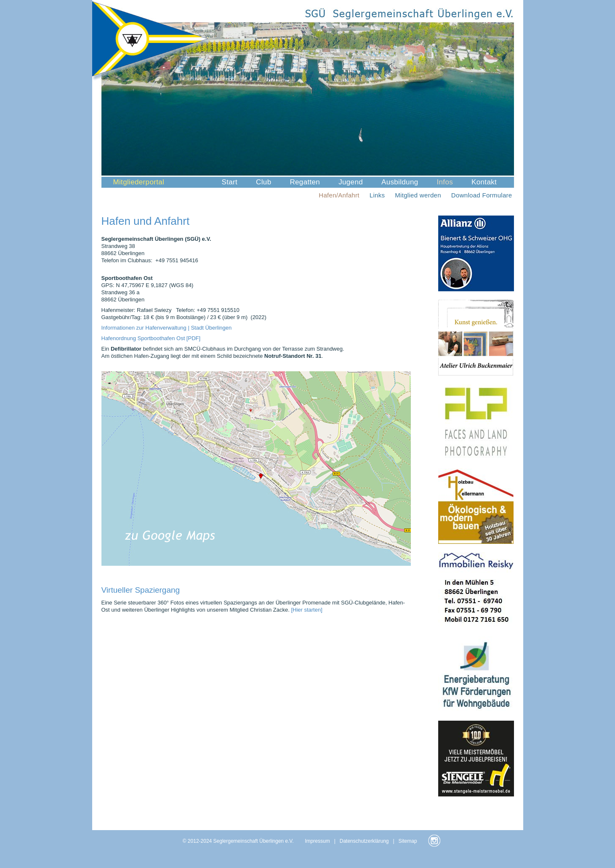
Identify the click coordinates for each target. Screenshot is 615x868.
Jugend (351, 182)
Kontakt (484, 182)
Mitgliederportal (139, 182)
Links (377, 195)
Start (230, 182)
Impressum (317, 841)
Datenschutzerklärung (364, 841)
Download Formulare (482, 195)
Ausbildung (400, 182)
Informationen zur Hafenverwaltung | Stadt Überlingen (167, 328)
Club (264, 182)
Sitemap (408, 841)
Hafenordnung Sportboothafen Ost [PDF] (151, 338)
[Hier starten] (306, 610)
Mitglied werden (418, 195)
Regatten (305, 182)
